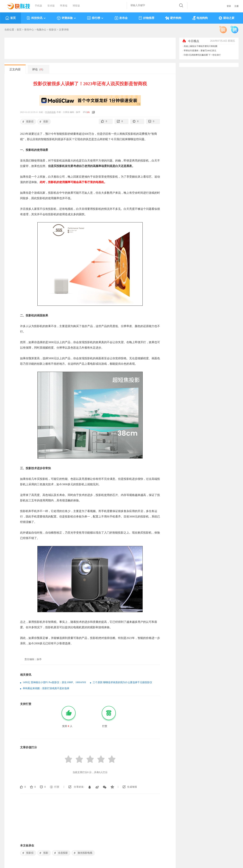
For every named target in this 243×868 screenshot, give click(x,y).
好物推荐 (146, 18)
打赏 (57, 787)
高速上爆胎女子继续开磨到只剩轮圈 (201, 46)
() (88, 112)
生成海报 (132, 787)
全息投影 (60, 853)
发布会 (121, 18)
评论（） (38, 69)
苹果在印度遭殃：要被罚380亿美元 (200, 51)
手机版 (38, 6)
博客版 (76, 6)
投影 (43, 122)
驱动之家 (226, 18)
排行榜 (95, 18)
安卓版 (51, 6)
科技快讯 (36, 18)
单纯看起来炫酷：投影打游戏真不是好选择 (46, 688)
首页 (11, 18)
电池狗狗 (200, 18)
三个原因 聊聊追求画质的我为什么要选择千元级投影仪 (122, 682)
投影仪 (53, 30)
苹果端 (64, 6)
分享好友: (79, 787)
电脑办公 (41, 30)
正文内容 (15, 69)
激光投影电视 (82, 853)
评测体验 (67, 18)
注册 (237, 6)
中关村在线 (50, 112)
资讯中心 (29, 30)
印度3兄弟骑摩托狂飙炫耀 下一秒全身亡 (202, 55)
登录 (229, 6)
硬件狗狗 (173, 18)
